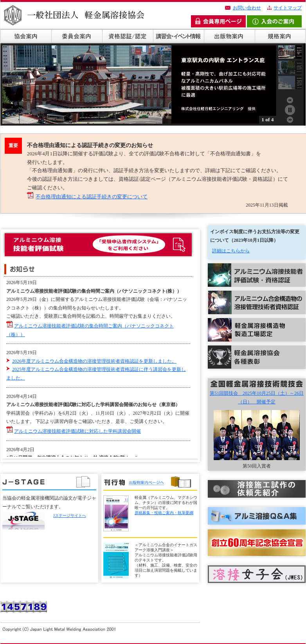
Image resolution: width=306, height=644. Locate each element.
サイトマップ (288, 8)
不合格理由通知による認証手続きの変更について (92, 197)
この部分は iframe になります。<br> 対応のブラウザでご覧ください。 (100, 367)
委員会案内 (77, 36)
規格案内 (280, 36)
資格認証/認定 (128, 36)
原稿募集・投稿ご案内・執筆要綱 (164, 513)
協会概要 (26, 36)
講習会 (178, 36)
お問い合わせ (247, 8)
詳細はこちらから (231, 251)
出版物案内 (229, 36)
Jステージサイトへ (70, 515)
